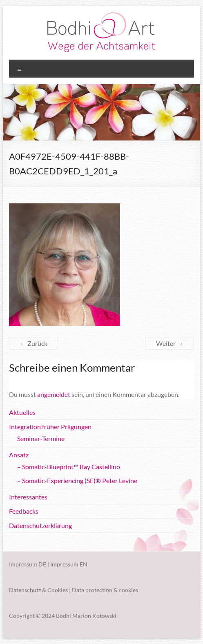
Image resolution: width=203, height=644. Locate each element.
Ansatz (19, 455)
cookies (128, 590)
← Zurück (33, 343)
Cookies (58, 590)
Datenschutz (25, 590)
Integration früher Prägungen (50, 427)
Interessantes (28, 497)
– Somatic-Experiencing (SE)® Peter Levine (77, 480)
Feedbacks (24, 511)
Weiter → (170, 343)
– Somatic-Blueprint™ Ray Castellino (69, 467)
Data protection (92, 590)
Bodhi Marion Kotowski (86, 616)
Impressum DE (28, 564)
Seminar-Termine (41, 438)
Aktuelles (22, 412)
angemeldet (54, 394)
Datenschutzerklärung (40, 525)
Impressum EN (69, 564)
